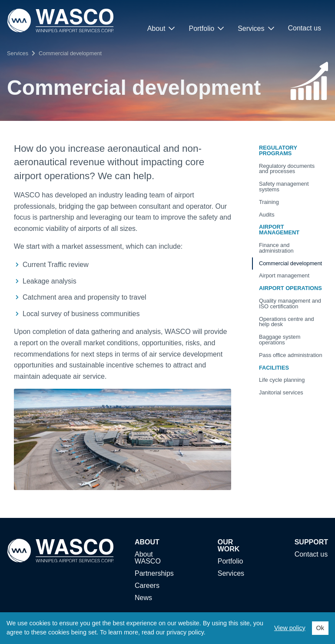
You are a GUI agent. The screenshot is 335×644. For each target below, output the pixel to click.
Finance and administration (276, 248)
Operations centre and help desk (287, 322)
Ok (320, 628)
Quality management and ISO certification (290, 304)
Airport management (284, 275)
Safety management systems (284, 187)
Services (256, 28)
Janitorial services (281, 392)
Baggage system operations (280, 340)
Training (269, 202)
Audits (267, 215)
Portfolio (206, 28)
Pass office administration (291, 355)
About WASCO (148, 558)
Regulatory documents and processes (287, 169)
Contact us (305, 28)
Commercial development (70, 53)
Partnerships (154, 574)
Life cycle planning (282, 380)
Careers (147, 586)
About (161, 28)
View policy (290, 628)
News (143, 598)
